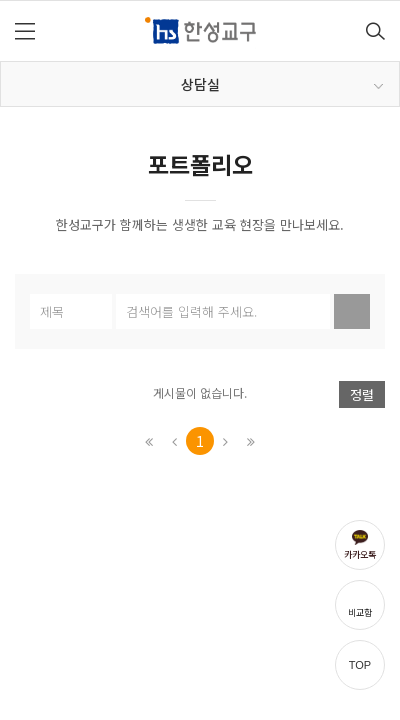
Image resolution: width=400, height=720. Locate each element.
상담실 (282, 84)
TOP (360, 665)
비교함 (360, 612)
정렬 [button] (362, 394)
